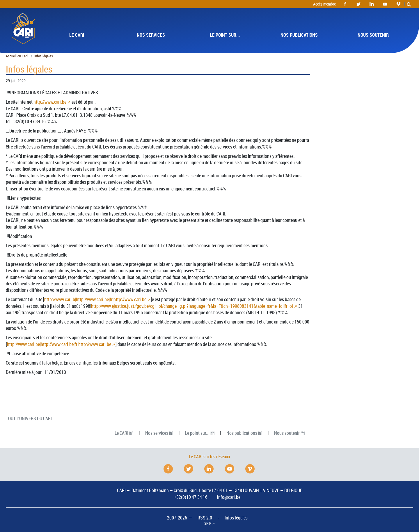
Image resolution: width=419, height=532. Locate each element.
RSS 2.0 (205, 518)
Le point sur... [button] (225, 35)
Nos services (157, 433)
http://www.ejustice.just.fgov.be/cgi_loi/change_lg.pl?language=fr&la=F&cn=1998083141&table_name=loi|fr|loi (192, 306)
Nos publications (242, 433)
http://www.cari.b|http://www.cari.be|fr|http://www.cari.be (95, 299)
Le (121, 433)
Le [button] (77, 35)
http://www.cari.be (50, 102)
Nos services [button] (151, 35)
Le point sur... (197, 433)
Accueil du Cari (17, 56)
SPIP (208, 523)
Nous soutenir (287, 433)
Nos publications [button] (299, 35)
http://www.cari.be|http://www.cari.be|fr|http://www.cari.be (59, 344)
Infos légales (236, 518)
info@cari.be (229, 497)
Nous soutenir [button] (373, 35)
